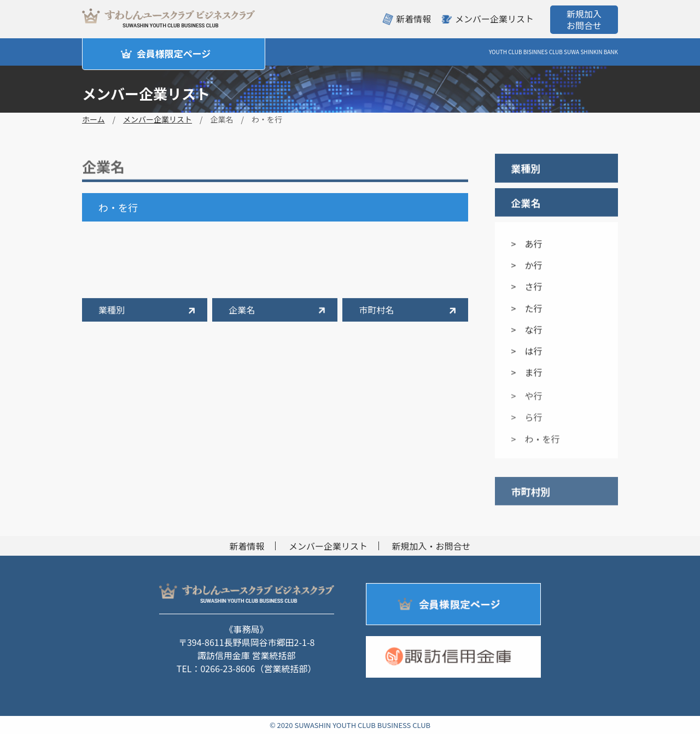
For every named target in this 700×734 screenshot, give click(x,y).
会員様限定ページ (174, 53)
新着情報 (413, 19)
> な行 (527, 330)
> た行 (527, 308)
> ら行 (527, 421)
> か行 (527, 265)
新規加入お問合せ (584, 19)
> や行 (527, 399)
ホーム (94, 119)
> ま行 (527, 372)
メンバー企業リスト (494, 19)
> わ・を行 (536, 442)
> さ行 (527, 287)
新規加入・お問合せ (431, 546)
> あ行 (527, 244)
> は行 (527, 351)
